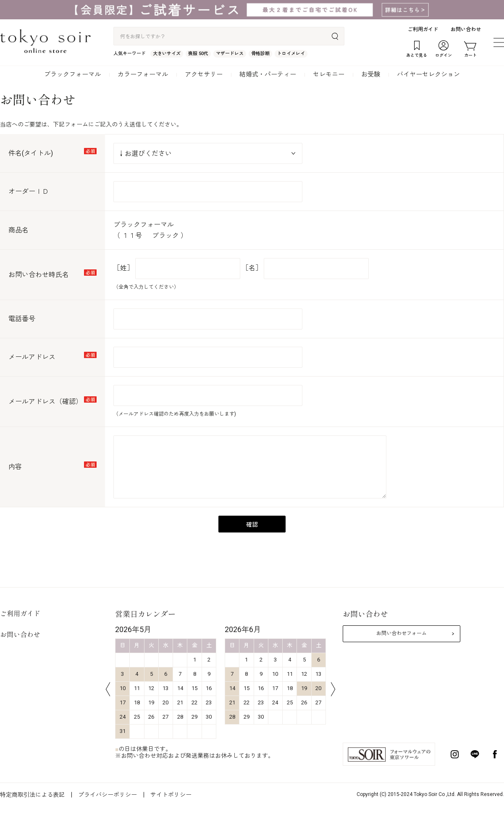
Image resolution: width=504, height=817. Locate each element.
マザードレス (230, 54)
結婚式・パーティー (268, 74)
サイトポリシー (171, 795)
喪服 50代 (198, 54)
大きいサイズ (167, 54)
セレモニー (329, 74)
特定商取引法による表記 (32, 795)
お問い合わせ (466, 29)
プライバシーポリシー (108, 795)
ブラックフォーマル (72, 74)
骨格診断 (260, 54)
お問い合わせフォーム (402, 633)
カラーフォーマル (143, 74)
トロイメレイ (291, 54)
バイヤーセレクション (428, 74)
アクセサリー (204, 74)
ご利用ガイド (423, 29)
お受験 (371, 74)
